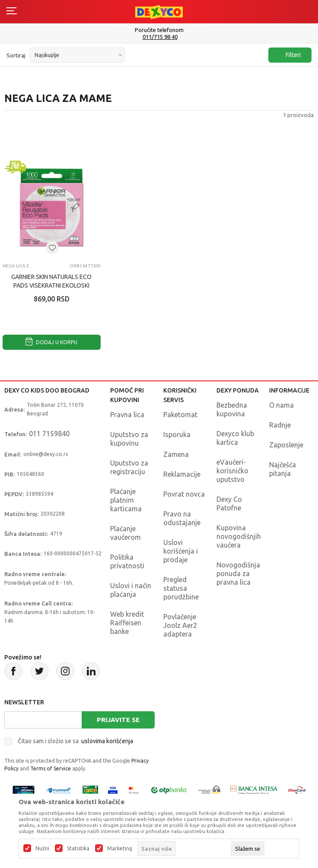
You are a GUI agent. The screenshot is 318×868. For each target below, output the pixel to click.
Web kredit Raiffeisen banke (127, 623)
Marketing (120, 849)
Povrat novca (184, 494)
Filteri (289, 55)
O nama (281, 405)
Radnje (280, 425)
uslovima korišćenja (107, 741)
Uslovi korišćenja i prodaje (181, 551)
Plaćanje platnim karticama (126, 500)
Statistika (78, 849)
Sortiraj (16, 55)
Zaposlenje (286, 445)
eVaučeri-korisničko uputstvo (232, 471)
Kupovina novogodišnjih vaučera (239, 536)
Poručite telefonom (159, 30)
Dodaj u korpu (51, 342)
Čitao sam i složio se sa (75, 741)
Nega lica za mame (19, 266)
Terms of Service (51, 768)
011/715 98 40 (160, 37)
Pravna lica (127, 415)
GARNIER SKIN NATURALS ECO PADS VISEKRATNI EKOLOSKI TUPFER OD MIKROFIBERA (51, 285)
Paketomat (180, 415)
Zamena (176, 454)
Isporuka (177, 434)
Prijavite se (118, 720)
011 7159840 (49, 434)
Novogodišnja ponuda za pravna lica (238, 573)
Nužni (42, 849)
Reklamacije (182, 474)
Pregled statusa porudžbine (181, 588)
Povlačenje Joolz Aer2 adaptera (180, 625)
